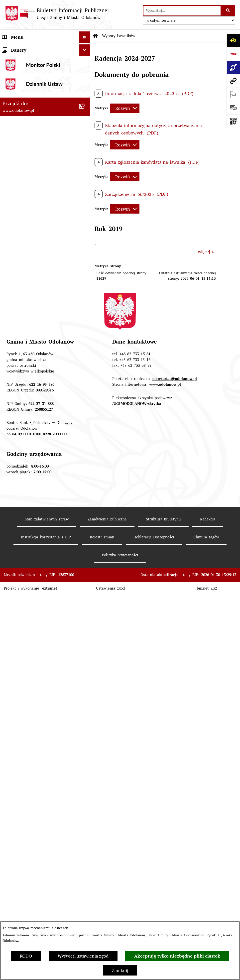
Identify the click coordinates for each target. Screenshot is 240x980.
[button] (86, 48)
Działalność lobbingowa (26, 60)
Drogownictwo (17, 619)
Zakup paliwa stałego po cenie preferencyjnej (33, 557)
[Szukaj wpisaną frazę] (228, 11)
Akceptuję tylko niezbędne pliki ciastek (177, 956)
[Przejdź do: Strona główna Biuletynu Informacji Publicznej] (96, 36)
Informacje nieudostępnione (31, 525)
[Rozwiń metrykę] (125, 108)
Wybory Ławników (21, 666)
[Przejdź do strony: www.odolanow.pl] (233, 81)
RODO (26, 956)
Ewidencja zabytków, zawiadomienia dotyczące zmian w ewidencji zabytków (39, 579)
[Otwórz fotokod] (233, 121)
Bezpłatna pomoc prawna (28, 608)
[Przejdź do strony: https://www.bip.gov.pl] (233, 54)
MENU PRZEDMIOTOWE (27, 71)
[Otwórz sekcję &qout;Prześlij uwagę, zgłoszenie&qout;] (233, 108)
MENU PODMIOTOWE (25, 48)
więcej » (206, 252)
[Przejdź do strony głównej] (57, 14)
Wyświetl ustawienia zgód (83, 956)
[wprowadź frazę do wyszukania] (182, 11)
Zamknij (120, 970)
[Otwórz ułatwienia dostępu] (233, 40)
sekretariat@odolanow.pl (174, 836)
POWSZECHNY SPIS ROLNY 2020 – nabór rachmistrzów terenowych (39, 634)
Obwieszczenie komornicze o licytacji (40, 597)
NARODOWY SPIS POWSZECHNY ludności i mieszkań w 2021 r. (36, 652)
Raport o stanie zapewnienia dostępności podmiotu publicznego (38, 539)
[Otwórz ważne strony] (233, 94)
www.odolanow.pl (165, 841)
